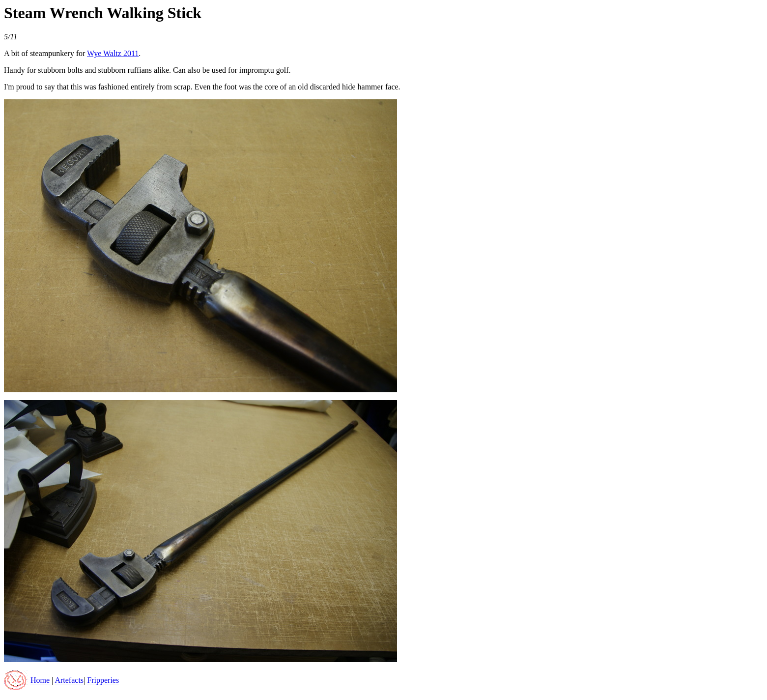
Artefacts (69, 681)
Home (40, 681)
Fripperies (103, 681)
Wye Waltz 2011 (113, 53)
